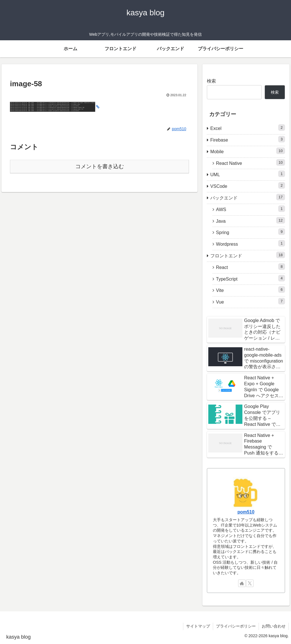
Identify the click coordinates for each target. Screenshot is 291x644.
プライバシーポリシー (236, 626)
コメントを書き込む (100, 166)
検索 (211, 81)
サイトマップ (198, 626)
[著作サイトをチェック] (242, 583)
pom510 (246, 512)
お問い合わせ (274, 626)
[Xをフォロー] (250, 583)
